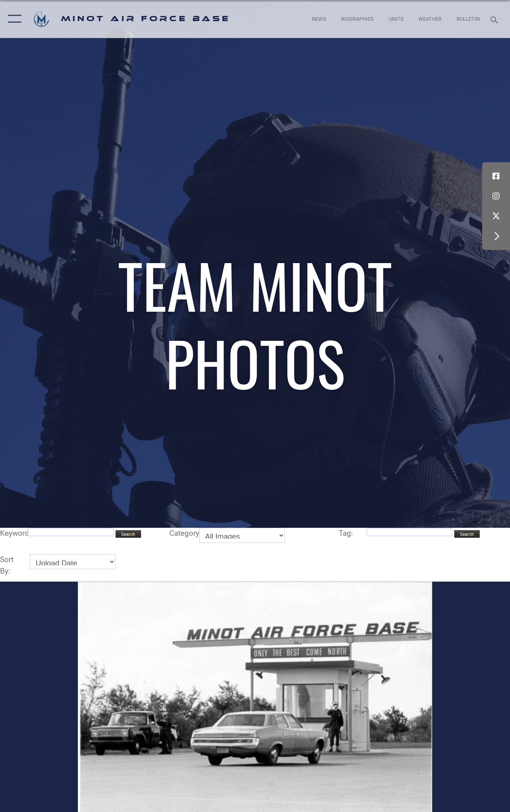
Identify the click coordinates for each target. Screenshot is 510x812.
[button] (13, 19)
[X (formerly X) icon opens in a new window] (496, 216)
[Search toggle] (496, 19)
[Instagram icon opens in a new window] (496, 196)
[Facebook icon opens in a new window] (496, 176)
